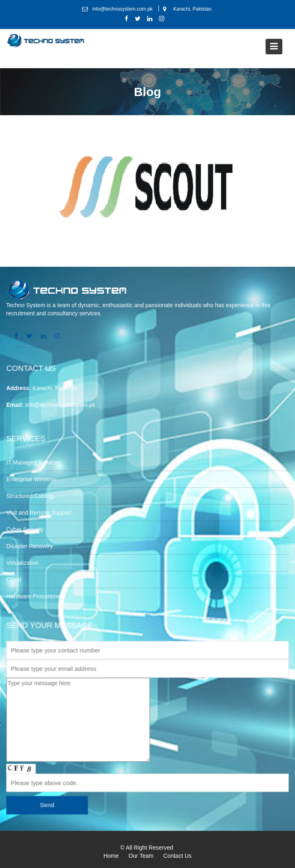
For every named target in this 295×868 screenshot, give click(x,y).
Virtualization (25, 562)
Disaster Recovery (31, 545)
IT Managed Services (35, 463)
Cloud (16, 578)
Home (111, 856)
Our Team (141, 856)
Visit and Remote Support (41, 513)
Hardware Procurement (38, 595)
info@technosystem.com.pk (61, 404)
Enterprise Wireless (33, 480)
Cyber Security (27, 529)
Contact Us (178, 856)
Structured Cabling (32, 496)
